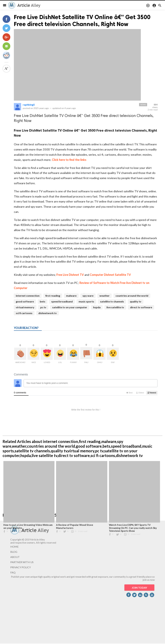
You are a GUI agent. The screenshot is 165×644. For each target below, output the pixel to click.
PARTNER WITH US (22, 562)
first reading (53, 296)
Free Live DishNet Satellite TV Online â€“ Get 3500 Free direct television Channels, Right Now (82, 21)
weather (104, 296)
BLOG (14, 552)
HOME (14, 547)
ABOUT (15, 557)
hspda (97, 307)
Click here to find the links (69, 160)
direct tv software (141, 307)
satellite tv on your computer (70, 307)
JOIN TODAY (139, 588)
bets (43, 301)
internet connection (28, 296)
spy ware (88, 296)
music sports (86, 301)
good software (25, 301)
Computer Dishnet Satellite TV (110, 275)
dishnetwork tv (48, 313)
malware (71, 296)
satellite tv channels (112, 301)
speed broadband (62, 301)
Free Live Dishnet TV (70, 275)
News (143, 105)
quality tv (136, 301)
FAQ (13, 572)
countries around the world (132, 296)
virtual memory (25, 307)
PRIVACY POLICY (21, 567)
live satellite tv (115, 307)
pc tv (43, 307)
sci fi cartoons (24, 313)
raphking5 (29, 105)
